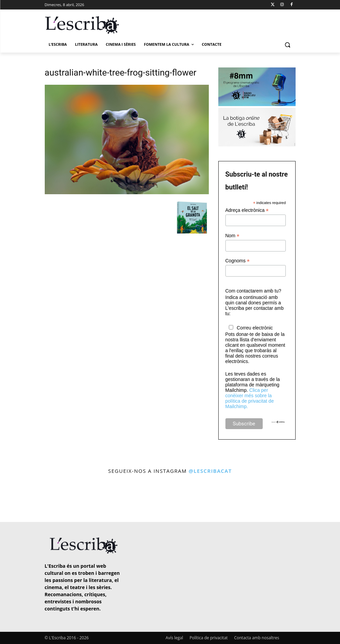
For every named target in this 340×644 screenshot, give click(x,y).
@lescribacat (210, 471)
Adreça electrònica (247, 210)
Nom (233, 236)
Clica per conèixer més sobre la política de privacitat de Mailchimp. (250, 398)
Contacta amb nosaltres (257, 638)
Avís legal (174, 638)
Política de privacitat (208, 638)
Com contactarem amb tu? (253, 291)
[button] (288, 45)
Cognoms (238, 261)
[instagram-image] (20, 499)
